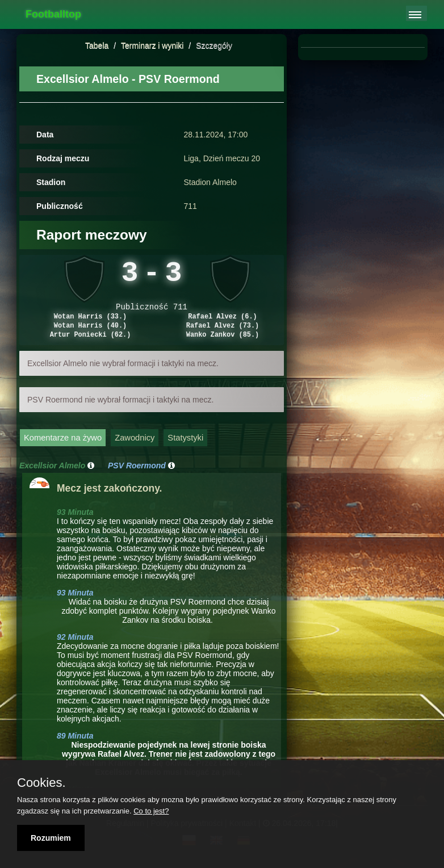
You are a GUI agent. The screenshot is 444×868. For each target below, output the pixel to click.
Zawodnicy (135, 448)
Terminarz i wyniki (152, 45)
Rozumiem (51, 838)
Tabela (97, 45)
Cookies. (41, 783)
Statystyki (185, 448)
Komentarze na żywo (63, 448)
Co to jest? (151, 811)
